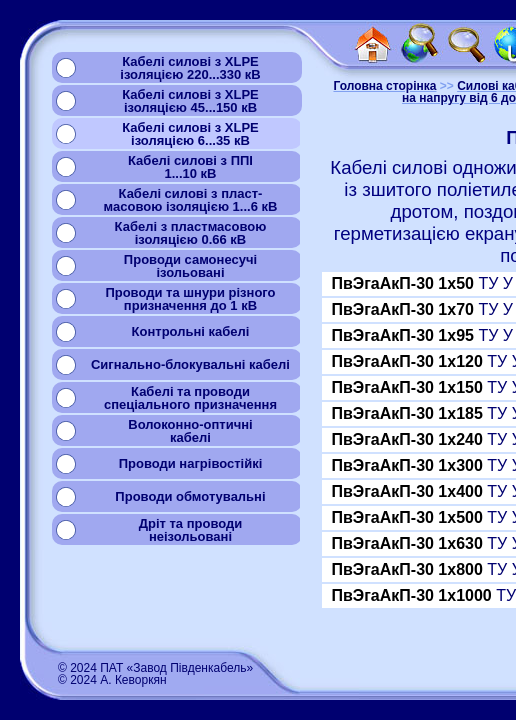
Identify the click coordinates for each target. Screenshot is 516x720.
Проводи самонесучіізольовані (190, 266)
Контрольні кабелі (191, 331)
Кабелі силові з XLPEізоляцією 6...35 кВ (190, 134)
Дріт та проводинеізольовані (191, 530)
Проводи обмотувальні (190, 496)
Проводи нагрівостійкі (191, 463)
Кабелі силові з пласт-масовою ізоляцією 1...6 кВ (191, 200)
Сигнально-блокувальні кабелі (190, 364)
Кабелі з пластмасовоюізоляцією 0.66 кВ (191, 233)
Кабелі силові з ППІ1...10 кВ (190, 167)
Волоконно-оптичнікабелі (190, 431)
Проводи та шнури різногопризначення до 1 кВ (190, 299)
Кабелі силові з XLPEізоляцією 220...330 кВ (190, 68)
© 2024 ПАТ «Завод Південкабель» (155, 668)
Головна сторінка (384, 86)
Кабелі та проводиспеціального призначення (190, 398)
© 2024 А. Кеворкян (112, 680)
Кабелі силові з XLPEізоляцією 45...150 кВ (190, 101)
